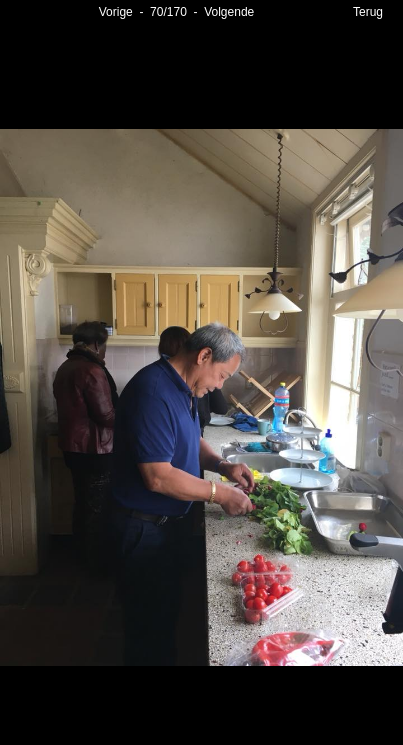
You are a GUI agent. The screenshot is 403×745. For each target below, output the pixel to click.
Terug (368, 12)
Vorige (116, 12)
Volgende (229, 12)
